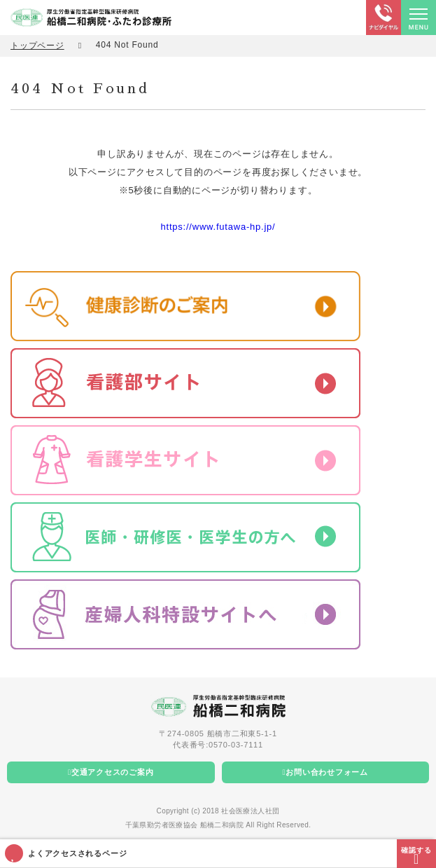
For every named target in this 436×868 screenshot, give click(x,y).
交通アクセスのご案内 (113, 772)
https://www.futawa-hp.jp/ (218, 227)
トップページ (37, 46)
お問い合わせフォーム (327, 772)
